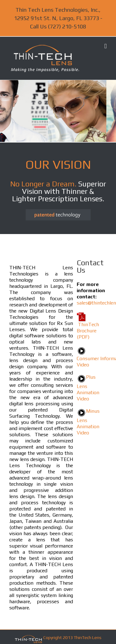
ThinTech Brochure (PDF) (88, 331)
